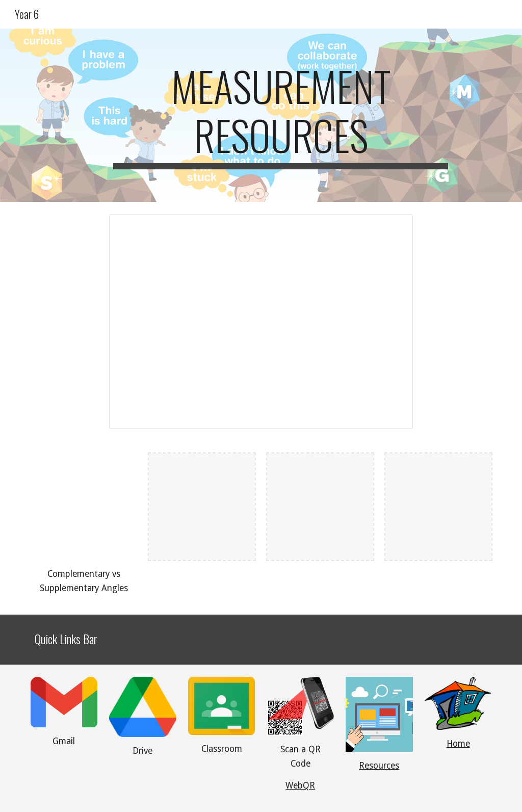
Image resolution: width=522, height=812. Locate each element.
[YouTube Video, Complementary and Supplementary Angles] (84, 507)
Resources (379, 766)
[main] (281, 115)
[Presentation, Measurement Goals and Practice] (261, 322)
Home (458, 744)
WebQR (300, 785)
